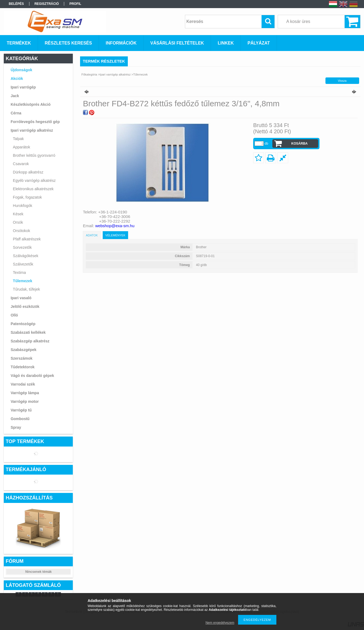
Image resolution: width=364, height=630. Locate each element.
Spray (16, 427)
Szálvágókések (26, 256)
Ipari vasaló (21, 298)
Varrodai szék (23, 384)
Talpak (18, 139)
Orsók (18, 222)
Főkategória (89, 74)
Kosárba (299, 144)
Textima (19, 273)
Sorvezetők (22, 247)
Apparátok (22, 147)
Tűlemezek (23, 281)
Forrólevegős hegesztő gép (35, 122)
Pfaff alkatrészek (27, 239)
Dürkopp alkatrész (28, 172)
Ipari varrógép (23, 87)
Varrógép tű (21, 410)
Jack (15, 96)
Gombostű (20, 419)
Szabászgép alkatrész (30, 341)
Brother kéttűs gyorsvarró (34, 155)
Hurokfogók (23, 206)
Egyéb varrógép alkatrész (34, 181)
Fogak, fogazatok (27, 197)
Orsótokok (22, 231)
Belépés (16, 4)
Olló (14, 315)
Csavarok (21, 164)
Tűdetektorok (23, 367)
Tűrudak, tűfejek (26, 289)
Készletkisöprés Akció (30, 104)
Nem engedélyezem (220, 623)
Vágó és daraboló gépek (32, 376)
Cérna (16, 113)
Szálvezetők (23, 264)
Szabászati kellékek (28, 332)
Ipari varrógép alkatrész (32, 130)
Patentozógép (23, 324)
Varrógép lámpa (25, 393)
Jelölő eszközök (25, 307)
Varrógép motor (25, 401)
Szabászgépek (23, 350)
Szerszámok (21, 358)
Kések (18, 214)
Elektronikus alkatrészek (33, 189)
